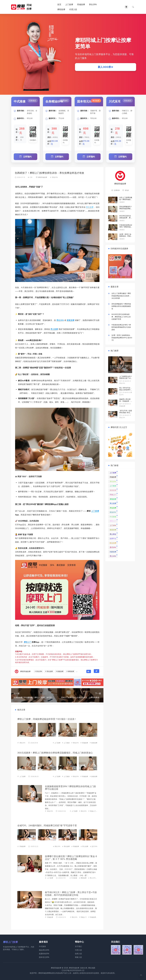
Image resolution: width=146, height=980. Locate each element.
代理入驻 (73, 9)
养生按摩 (90, 207)
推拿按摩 (94, 743)
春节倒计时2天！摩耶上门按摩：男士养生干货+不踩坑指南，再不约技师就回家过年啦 (71, 893)
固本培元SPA (44, 957)
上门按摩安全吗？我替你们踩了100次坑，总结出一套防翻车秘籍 (126, 379)
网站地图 (92, 968)
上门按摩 (69, 4)
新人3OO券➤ (106, 67)
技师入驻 (78, 953)
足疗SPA (94, 846)
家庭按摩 (71, 320)
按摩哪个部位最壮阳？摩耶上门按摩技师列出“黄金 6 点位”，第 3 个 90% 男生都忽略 (71, 857)
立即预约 (25, 156)
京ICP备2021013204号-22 (73, 970)
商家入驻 (78, 957)
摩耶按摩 (61, 9)
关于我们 (78, 946)
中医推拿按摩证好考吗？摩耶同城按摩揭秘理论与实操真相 (126, 228)
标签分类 (84, 968)
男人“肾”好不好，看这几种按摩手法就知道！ (126, 390)
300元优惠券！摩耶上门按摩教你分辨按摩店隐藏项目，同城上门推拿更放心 (55, 752)
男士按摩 (54, 329)
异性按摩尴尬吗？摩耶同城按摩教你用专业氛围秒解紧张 (126, 209)
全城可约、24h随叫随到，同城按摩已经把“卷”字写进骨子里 (47, 825)
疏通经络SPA (44, 953)
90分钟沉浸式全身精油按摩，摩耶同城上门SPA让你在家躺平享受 (126, 219)
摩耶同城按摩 (43, 177)
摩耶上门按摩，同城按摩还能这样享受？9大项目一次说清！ (47, 719)
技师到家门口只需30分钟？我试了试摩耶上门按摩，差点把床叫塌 (120, 368)
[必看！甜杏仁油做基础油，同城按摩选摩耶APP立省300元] (126, 237)
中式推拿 (74, 878)
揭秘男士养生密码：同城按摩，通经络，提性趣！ (126, 401)
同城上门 (93, 811)
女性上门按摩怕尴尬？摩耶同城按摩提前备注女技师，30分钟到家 (126, 200)
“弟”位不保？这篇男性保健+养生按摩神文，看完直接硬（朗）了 (126, 413)
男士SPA (93, 878)
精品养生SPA (44, 950)
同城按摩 (81, 4)
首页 (59, 4)
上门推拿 (67, 743)
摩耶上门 (28, 642)
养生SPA (93, 4)
